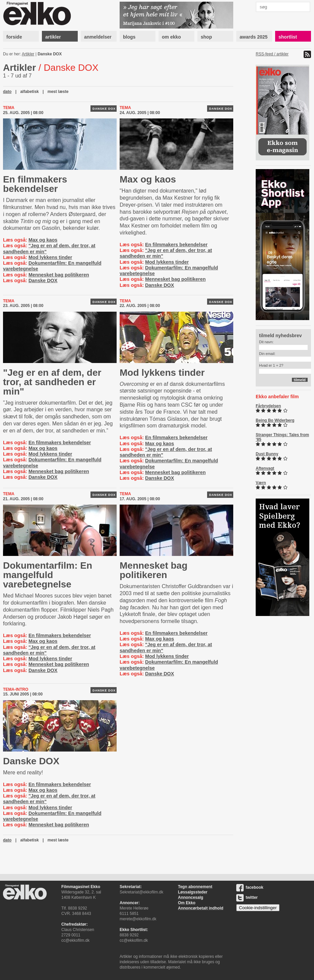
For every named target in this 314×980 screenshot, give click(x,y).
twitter (247, 897)
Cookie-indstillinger (258, 908)
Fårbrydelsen (268, 406)
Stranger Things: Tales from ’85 (282, 437)
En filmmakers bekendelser (35, 184)
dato (7, 92)
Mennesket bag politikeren (59, 275)
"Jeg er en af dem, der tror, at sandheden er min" (52, 382)
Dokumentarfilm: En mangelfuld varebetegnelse (48, 575)
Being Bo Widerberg (275, 420)
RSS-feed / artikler (272, 54)
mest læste (58, 92)
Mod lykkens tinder (50, 257)
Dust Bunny (267, 454)
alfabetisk (29, 92)
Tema (9, 108)
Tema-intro (16, 689)
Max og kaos (43, 240)
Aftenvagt (265, 468)
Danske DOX (50, 54)
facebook (250, 887)
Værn (261, 483)
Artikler (28, 54)
